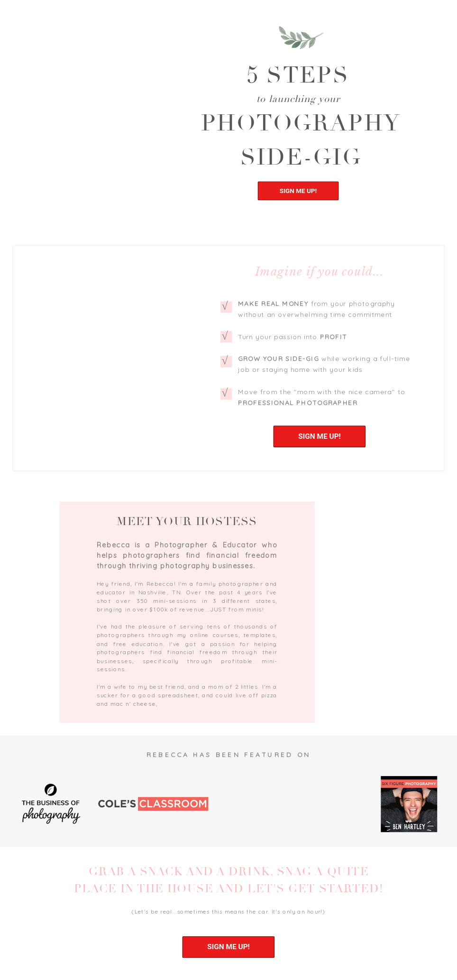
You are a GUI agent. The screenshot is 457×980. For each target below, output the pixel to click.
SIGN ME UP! (298, 191)
